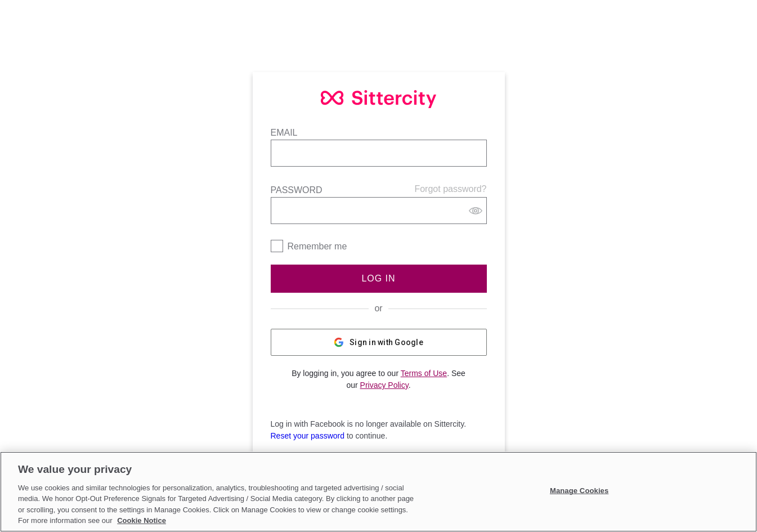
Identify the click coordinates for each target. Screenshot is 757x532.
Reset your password (308, 436)
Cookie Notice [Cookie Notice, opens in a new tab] (142, 520)
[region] (378, 492)
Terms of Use (424, 373)
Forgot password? (450, 189)
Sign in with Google (378, 342)
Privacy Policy (384, 385)
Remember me (317, 246)
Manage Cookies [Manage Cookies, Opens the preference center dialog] (579, 491)
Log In (378, 278)
